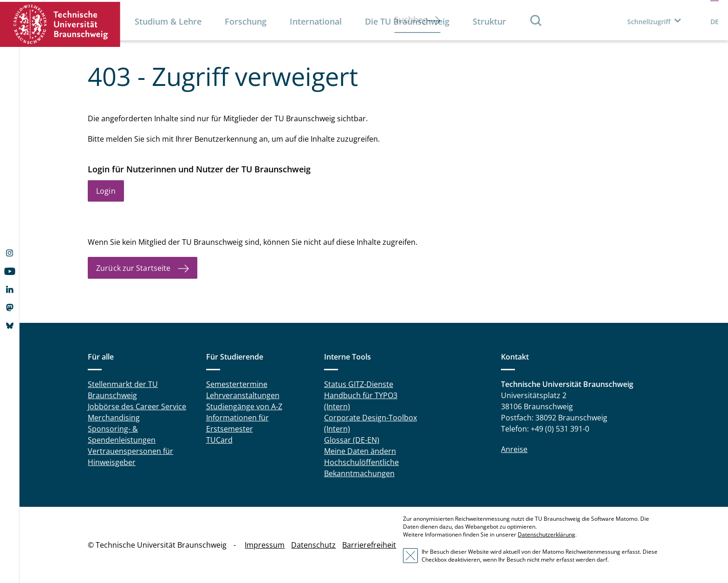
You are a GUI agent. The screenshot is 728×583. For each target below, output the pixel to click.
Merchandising (114, 418)
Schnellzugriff (649, 22)
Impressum (265, 545)
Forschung (246, 21)
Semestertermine (237, 384)
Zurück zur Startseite (133, 268)
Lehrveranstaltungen (243, 395)
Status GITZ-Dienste (359, 384)
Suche (536, 20)
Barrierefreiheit (369, 545)
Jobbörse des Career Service (137, 406)
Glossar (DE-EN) (352, 440)
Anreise (514, 449)
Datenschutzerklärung (546, 534)
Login (106, 191)
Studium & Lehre (168, 21)
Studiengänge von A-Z (244, 406)
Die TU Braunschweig (407, 21)
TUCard (219, 440)
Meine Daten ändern (360, 451)
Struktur (489, 21)
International (316, 21)
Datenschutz (313, 545)
